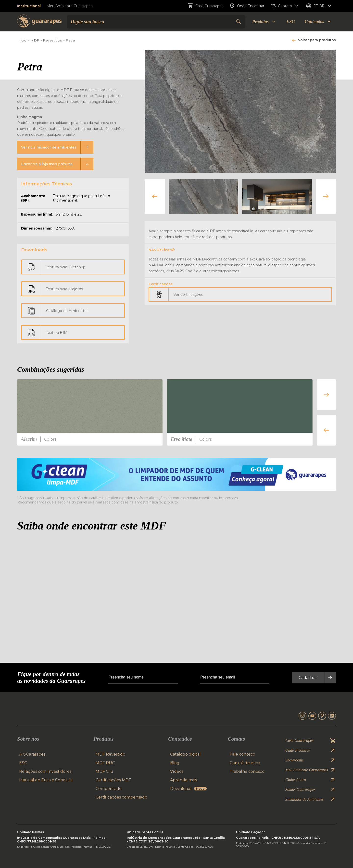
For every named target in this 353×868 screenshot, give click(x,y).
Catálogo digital (185, 754)
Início (22, 40)
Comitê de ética (245, 763)
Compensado (109, 789)
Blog (175, 763)
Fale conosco (242, 754)
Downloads (188, 789)
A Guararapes (32, 754)
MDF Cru (104, 771)
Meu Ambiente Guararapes (69, 6)
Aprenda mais (183, 780)
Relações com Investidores (45, 771)
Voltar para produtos (317, 40)
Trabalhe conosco (247, 771)
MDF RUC (105, 763)
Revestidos (52, 40)
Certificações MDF (113, 780)
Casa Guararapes (205, 6)
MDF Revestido (110, 754)
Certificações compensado (121, 797)
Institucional (29, 6)
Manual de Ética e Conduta (46, 780)
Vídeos (177, 771)
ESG (291, 22)
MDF (35, 40)
